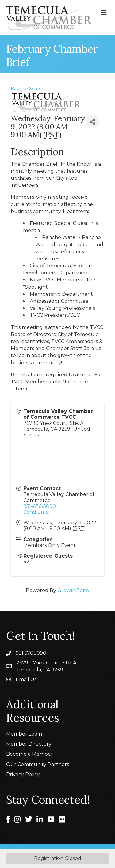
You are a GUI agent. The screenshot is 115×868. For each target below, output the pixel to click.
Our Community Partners (38, 764)
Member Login (24, 734)
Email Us (26, 680)
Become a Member (30, 754)
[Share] (92, 122)
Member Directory (29, 744)
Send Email (37, 512)
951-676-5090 (40, 506)
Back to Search (28, 89)
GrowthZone (73, 590)
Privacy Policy (23, 774)
